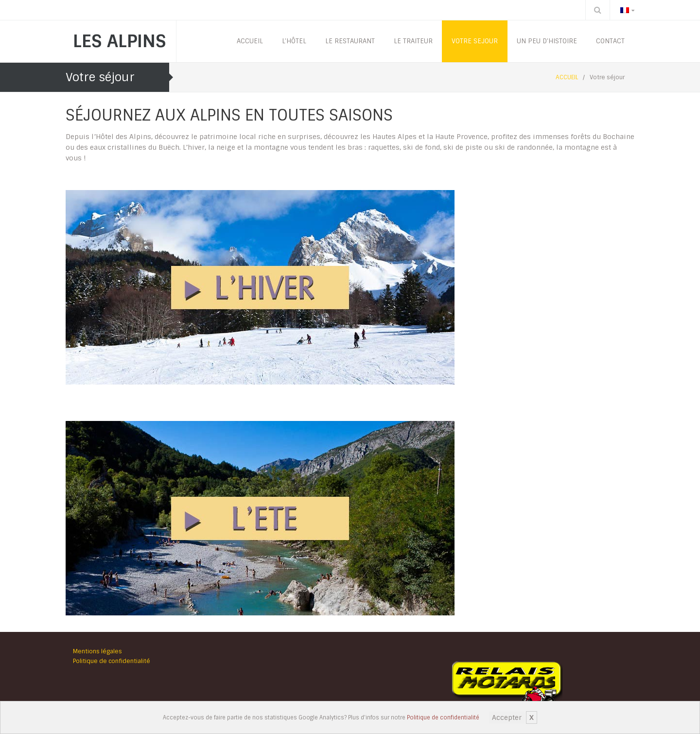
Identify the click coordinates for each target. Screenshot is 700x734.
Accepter (507, 717)
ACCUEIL (567, 77)
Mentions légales (97, 651)
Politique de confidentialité (443, 717)
